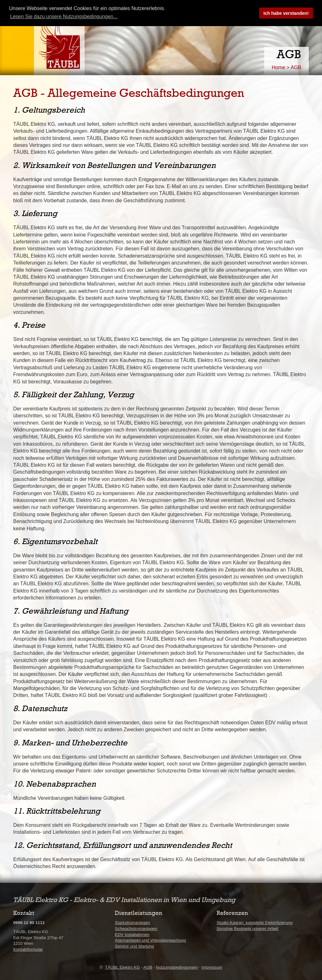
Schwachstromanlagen (136, 929)
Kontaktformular (28, 949)
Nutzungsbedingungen (177, 967)
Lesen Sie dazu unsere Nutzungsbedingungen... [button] (64, 17)
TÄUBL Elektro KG (122, 967)
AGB (296, 67)
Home (278, 67)
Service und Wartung (134, 946)
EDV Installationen (132, 935)
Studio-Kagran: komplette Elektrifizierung (255, 923)
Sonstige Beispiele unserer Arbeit (247, 929)
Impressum (212, 967)
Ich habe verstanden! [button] (286, 13)
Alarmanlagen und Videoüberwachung (150, 940)
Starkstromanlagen (132, 923)
